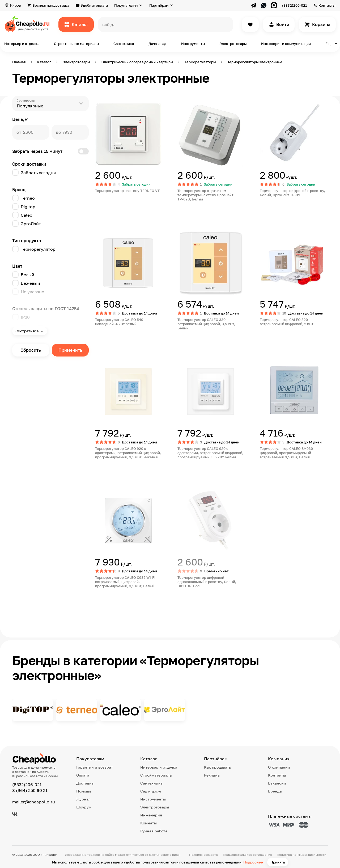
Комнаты (148, 823)
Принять (278, 862)
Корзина (321, 24)
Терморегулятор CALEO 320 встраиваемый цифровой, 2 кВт (287, 322)
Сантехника (124, 44)
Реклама (212, 775)
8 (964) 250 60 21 (30, 790)
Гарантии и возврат (95, 767)
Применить (70, 350)
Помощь (84, 791)
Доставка (85, 783)
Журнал (83, 799)
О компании (279, 767)
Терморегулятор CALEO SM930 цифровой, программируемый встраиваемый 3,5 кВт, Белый (286, 453)
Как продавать (217, 767)
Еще (329, 44)
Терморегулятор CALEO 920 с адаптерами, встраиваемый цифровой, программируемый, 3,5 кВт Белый (210, 453)
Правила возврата (203, 855)
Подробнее (253, 862)
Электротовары (233, 44)
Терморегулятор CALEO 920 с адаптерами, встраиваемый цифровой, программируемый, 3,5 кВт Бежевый (128, 453)
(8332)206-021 (294, 5)
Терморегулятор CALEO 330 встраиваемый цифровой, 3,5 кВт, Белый (206, 324)
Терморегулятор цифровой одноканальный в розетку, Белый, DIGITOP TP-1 (207, 582)
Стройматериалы (156, 775)
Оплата (83, 775)
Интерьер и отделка (22, 44)
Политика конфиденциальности (301, 855)
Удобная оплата (94, 5)
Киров (15, 5)
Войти (283, 24)
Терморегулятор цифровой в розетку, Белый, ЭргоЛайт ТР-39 (292, 193)
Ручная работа (154, 831)
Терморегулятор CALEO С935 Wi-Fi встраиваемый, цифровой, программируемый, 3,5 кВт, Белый (125, 582)
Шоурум (84, 807)
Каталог (80, 24)
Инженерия (151, 815)
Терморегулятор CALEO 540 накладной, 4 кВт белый (119, 322)
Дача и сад (157, 44)
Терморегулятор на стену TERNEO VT (127, 191)
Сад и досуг (151, 791)
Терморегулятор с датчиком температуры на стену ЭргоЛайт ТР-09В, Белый (205, 195)
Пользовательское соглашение (247, 855)
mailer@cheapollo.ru (34, 802)
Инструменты (193, 44)
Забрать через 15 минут (50, 151)
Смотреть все (27, 331)
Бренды (275, 791)
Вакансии (277, 783)
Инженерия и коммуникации (286, 44)
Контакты (327, 5)
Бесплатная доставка (51, 5)
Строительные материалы (76, 44)
